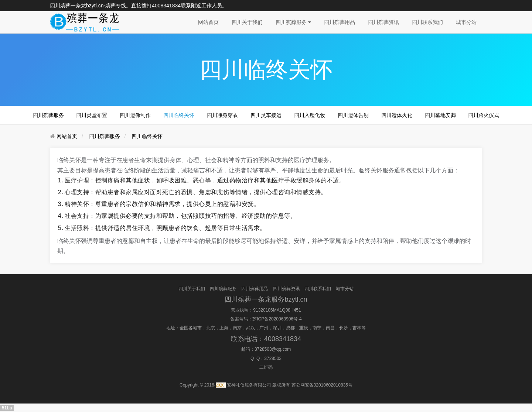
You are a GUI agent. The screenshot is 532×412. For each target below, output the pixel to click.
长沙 (344, 328)
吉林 (357, 328)
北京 (211, 328)
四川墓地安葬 (440, 115)
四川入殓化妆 (310, 115)
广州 (264, 328)
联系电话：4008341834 (266, 339)
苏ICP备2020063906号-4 (277, 319)
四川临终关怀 (179, 115)
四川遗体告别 (353, 115)
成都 (290, 328)
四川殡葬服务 (293, 22)
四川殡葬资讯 (383, 22)
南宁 (317, 328)
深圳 (277, 328)
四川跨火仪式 (484, 115)
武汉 (250, 328)
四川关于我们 (247, 22)
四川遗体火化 (397, 115)
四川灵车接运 (266, 115)
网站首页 (208, 22)
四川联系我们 (427, 22)
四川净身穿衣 (222, 115)
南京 (237, 328)
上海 (224, 328)
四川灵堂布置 (92, 115)
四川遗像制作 (135, 115)
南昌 (330, 328)
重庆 (304, 328)
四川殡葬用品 (340, 22)
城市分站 (466, 22)
